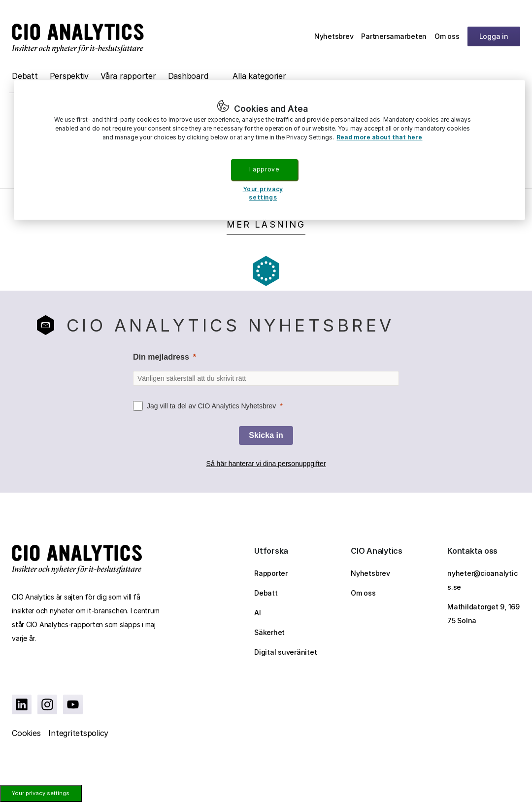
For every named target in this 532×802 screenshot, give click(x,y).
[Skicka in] (266, 435)
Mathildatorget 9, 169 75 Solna (483, 614)
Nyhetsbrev (334, 36)
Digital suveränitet (285, 652)
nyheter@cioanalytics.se (482, 580)
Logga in (494, 36)
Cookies (26, 733)
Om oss (447, 36)
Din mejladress (161, 357)
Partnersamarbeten (394, 36)
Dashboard (188, 76)
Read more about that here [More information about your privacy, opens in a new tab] (379, 137)
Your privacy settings (41, 793)
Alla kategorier (259, 76)
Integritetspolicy (78, 733)
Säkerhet (269, 632)
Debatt (25, 76)
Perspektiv (69, 76)
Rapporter (271, 573)
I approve (264, 169)
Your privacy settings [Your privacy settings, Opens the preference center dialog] (263, 193)
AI (258, 613)
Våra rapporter (128, 76)
